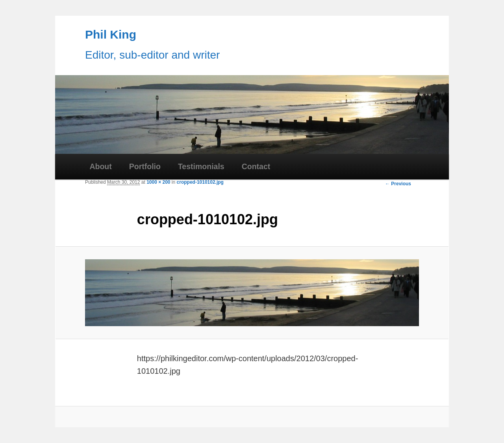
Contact (256, 166)
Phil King (111, 34)
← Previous (398, 184)
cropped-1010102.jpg (200, 182)
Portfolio (145, 166)
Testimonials (201, 166)
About (100, 166)
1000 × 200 (158, 182)
